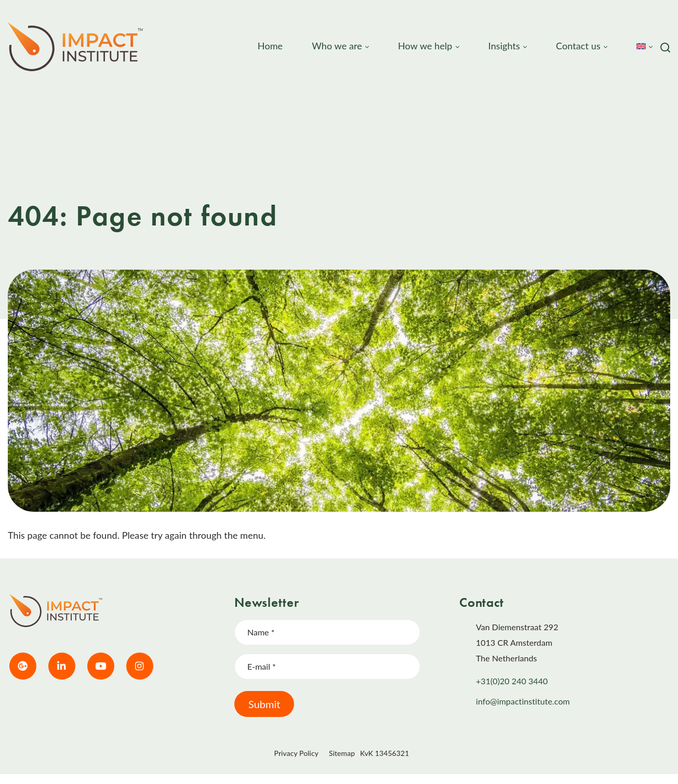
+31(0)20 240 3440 (512, 681)
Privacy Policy (296, 753)
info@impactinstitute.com (523, 701)
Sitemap (342, 753)
